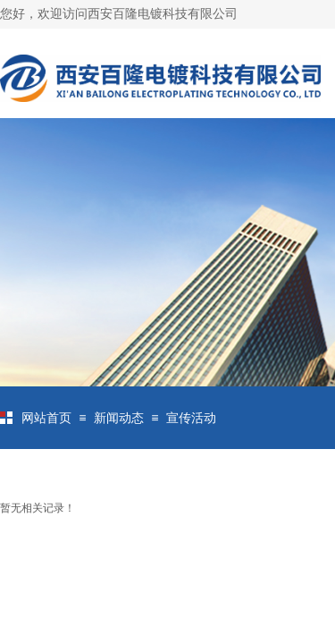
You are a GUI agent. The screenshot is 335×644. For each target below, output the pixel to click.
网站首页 (46, 418)
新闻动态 (119, 418)
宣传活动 (191, 418)
